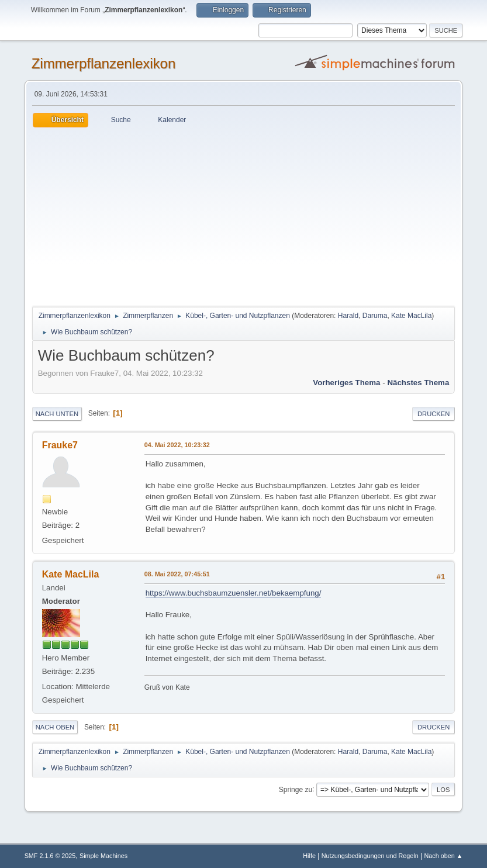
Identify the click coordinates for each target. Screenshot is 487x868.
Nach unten (57, 414)
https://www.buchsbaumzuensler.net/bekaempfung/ (234, 593)
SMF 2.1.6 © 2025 (50, 856)
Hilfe (309, 856)
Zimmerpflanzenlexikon (104, 63)
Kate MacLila (411, 316)
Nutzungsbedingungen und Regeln (370, 856)
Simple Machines (103, 856)
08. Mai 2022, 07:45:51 (177, 574)
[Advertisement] (244, 215)
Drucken (434, 414)
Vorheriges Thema (346, 383)
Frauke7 (60, 445)
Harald (348, 316)
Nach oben (55, 727)
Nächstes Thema (418, 383)
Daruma (375, 316)
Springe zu (296, 789)
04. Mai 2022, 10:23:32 (177, 445)
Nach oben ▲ (444, 856)
